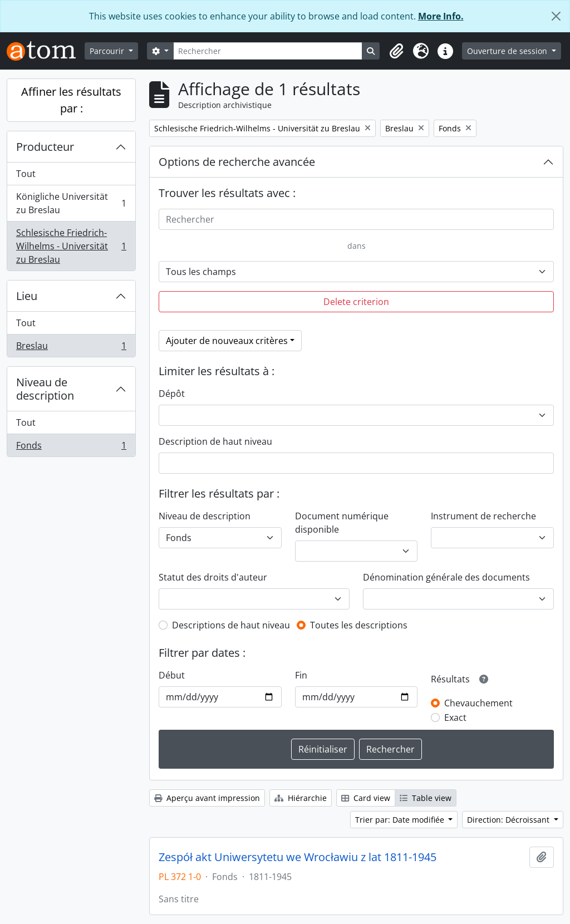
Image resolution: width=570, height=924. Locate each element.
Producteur (45, 147)
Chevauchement (478, 703)
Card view (366, 798)
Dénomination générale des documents (446, 577)
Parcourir (108, 51)
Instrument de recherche (483, 516)
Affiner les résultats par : (71, 100)
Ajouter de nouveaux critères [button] (227, 341)
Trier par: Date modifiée (401, 820)
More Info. (441, 16)
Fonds (71, 448)
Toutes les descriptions (359, 625)
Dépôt (172, 394)
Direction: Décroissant (509, 820)
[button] (396, 51)
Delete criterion (356, 302)
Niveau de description (45, 389)
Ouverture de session (508, 51)
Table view (426, 798)
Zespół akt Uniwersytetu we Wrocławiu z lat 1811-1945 (298, 857)
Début (172, 675)
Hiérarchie (301, 798)
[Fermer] (556, 16)
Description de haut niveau (215, 441)
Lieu (27, 296)
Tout (26, 174)
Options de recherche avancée (237, 162)
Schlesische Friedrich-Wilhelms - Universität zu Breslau (71, 246)
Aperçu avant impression (207, 798)
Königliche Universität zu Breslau (71, 203)
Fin (301, 675)
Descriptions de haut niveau (231, 625)
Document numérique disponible (342, 523)
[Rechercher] (268, 51)
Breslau (71, 348)
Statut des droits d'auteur (213, 577)
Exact (455, 717)
